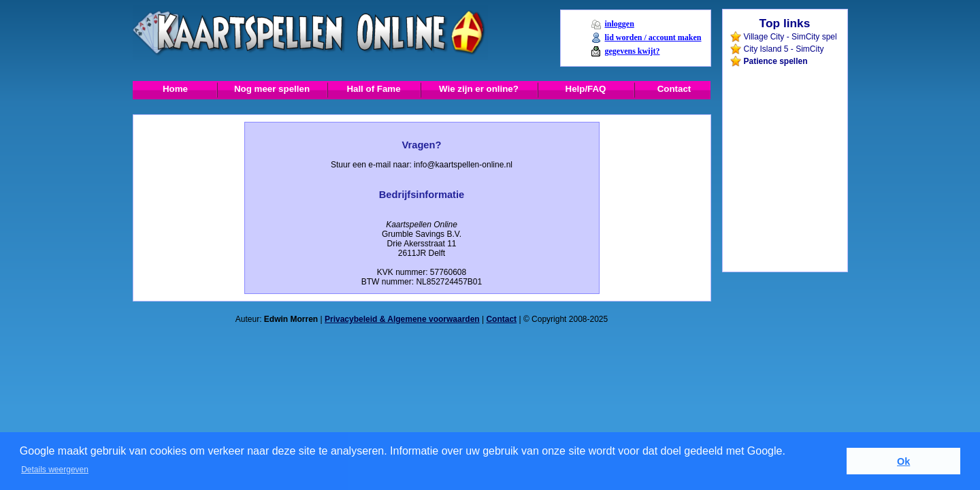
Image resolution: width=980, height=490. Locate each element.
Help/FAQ (586, 89)
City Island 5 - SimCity (784, 49)
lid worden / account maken (653, 37)
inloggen (619, 24)
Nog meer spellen (272, 89)
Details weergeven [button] (55, 470)
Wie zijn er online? (479, 89)
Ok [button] (903, 461)
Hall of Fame (373, 89)
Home (175, 89)
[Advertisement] (784, 98)
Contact (674, 89)
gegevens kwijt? (632, 51)
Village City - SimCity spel (790, 37)
